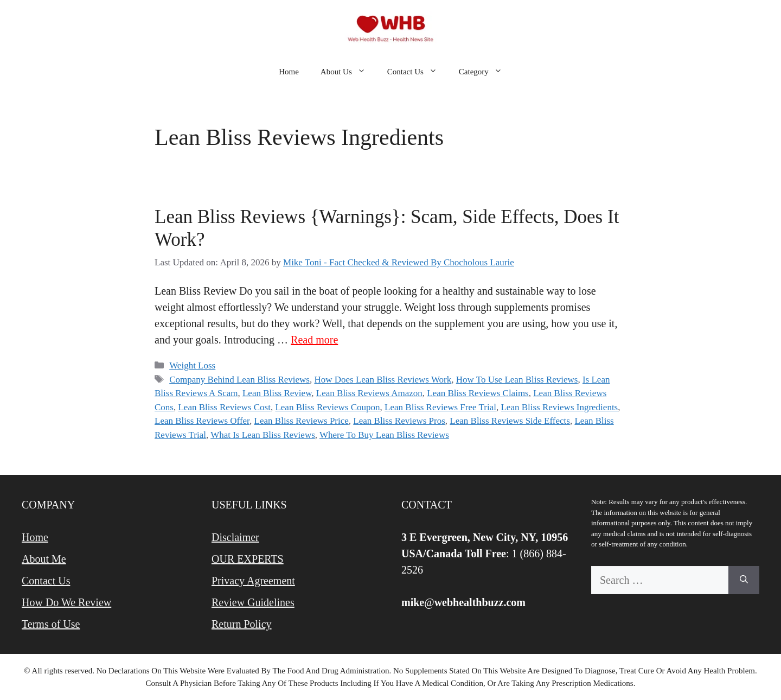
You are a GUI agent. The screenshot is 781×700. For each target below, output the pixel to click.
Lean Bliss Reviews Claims (478, 393)
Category (486, 72)
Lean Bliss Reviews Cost (224, 407)
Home (289, 72)
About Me (44, 559)
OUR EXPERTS (248, 559)
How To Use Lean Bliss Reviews (517, 380)
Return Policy (242, 624)
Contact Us (418, 72)
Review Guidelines (253, 602)
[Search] (744, 580)
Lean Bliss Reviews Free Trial (440, 407)
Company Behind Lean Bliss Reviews (239, 380)
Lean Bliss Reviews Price (302, 421)
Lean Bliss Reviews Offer (202, 421)
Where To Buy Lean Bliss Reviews (384, 435)
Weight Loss (192, 365)
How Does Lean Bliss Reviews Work (383, 380)
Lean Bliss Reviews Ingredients (559, 407)
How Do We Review (66, 602)
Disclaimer (235, 537)
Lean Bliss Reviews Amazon (369, 393)
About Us (348, 72)
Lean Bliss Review (277, 393)
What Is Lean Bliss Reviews (263, 435)
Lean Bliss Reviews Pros (399, 421)
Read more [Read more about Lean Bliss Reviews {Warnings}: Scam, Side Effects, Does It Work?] (314, 340)
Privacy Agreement (253, 581)
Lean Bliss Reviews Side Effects (510, 421)
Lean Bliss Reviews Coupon (327, 407)
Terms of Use (51, 624)
